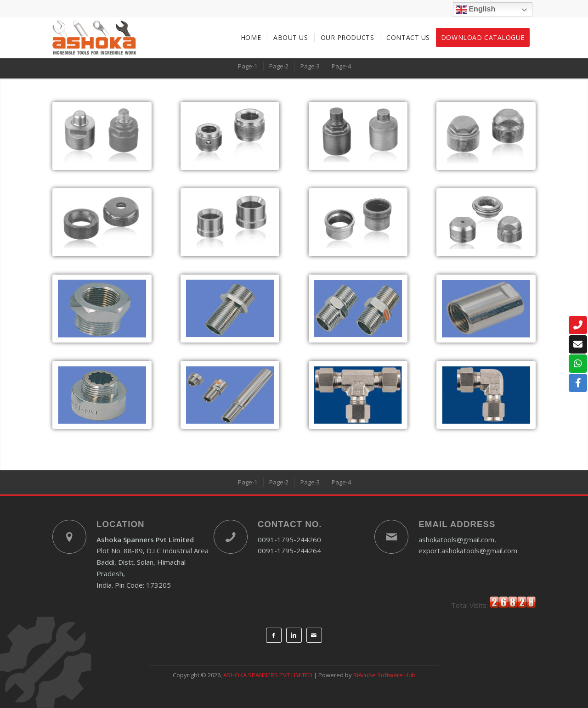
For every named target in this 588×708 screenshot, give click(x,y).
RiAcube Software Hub (384, 675)
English (475, 10)
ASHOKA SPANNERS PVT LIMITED (268, 675)
